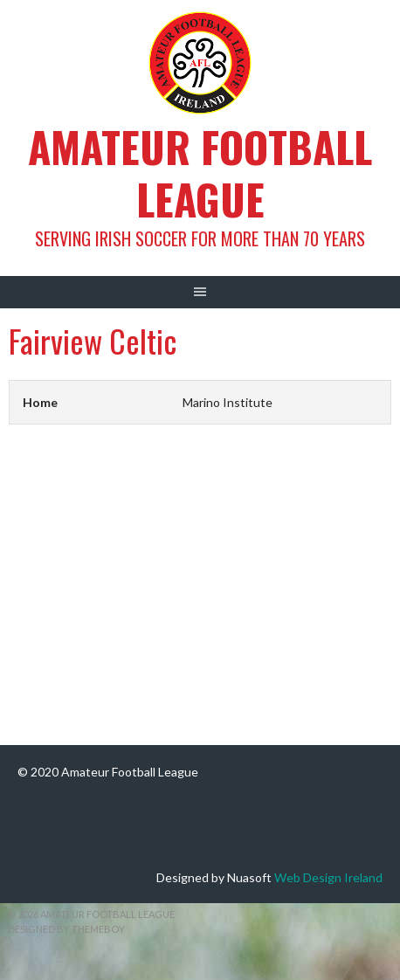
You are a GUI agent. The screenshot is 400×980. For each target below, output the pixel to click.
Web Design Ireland (328, 877)
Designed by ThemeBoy (66, 929)
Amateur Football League (200, 173)
